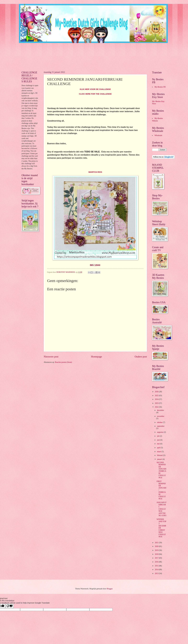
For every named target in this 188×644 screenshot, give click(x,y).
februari (160, 455)
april (159, 448)
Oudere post (141, 357)
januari (160, 459)
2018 (157, 554)
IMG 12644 (95, 265)
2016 (157, 562)
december (161, 410)
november (161, 416)
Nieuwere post (51, 357)
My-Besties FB (160, 87)
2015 (157, 566)
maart (159, 452)
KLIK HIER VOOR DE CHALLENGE (95, 89)
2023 (157, 403)
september (161, 426)
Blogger (110, 589)
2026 (157, 392)
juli (158, 436)
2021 (157, 543)
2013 (157, 573)
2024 (157, 399)
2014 (157, 570)
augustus (160, 432)
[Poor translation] (10, 606)
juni (159, 440)
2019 (157, 550)
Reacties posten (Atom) (63, 362)
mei (159, 444)
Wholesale (158, 135)
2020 (157, 546)
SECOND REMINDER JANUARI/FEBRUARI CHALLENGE (161, 470)
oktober (160, 422)
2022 (157, 407)
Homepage (96, 357)
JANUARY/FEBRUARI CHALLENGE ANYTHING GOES (161, 509)
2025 (157, 396)
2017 (157, 558)
